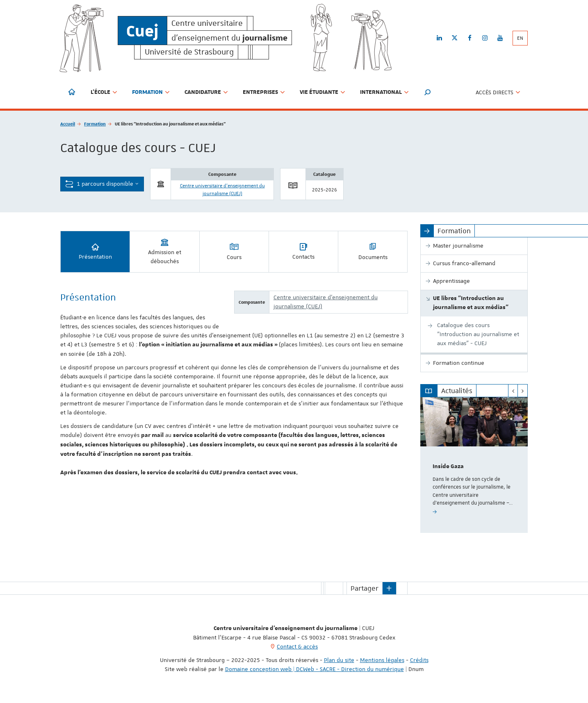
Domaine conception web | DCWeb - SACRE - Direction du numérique (315, 669)
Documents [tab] (373, 251)
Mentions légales (382, 660)
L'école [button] (104, 92)
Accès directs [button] (498, 92)
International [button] (384, 92)
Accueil (68, 124)
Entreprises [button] (264, 92)
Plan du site (339, 660)
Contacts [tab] (303, 251)
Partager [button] (365, 588)
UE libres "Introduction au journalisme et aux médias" (471, 303)
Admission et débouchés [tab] (165, 251)
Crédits (419, 660)
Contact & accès (297, 646)
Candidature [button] (206, 92)
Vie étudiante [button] (322, 92)
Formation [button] (151, 92)
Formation (95, 124)
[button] (428, 92)
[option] (474, 465)
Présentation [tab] (95, 251)
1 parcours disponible (102, 184)
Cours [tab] (234, 251)
